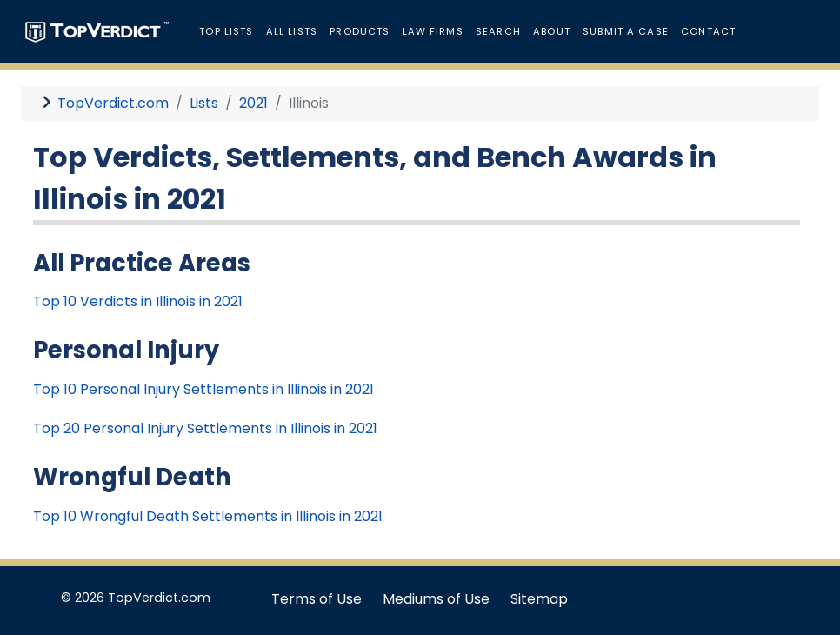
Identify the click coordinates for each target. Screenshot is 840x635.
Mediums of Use (436, 599)
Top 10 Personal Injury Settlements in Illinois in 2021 (203, 389)
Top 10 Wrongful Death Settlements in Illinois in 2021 (208, 516)
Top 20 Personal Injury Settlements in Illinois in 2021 (205, 428)
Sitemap (539, 599)
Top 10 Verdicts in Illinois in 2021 (138, 301)
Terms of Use (317, 599)
